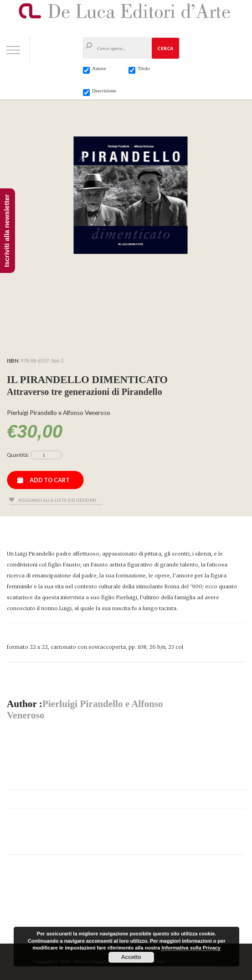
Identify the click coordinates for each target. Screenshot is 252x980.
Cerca (165, 48)
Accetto (131, 957)
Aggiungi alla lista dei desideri (57, 500)
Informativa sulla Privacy (191, 948)
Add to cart (50, 480)
